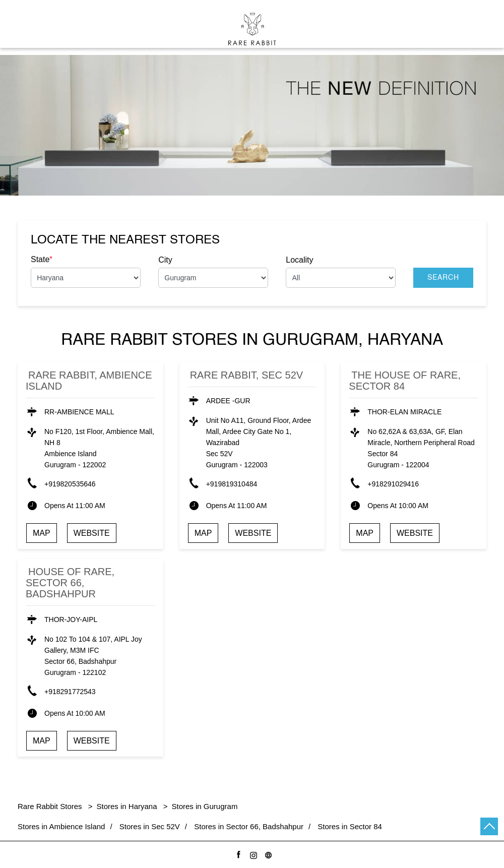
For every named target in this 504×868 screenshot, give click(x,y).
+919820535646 (70, 484)
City (165, 260)
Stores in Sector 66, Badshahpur (249, 826)
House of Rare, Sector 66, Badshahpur (70, 583)
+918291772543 (70, 692)
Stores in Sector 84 (350, 826)
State (42, 259)
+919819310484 (232, 484)
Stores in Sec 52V (150, 826)
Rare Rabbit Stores (51, 806)
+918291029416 (393, 484)
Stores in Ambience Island (61, 826)
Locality (299, 260)
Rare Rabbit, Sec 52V (247, 375)
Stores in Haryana (127, 806)
